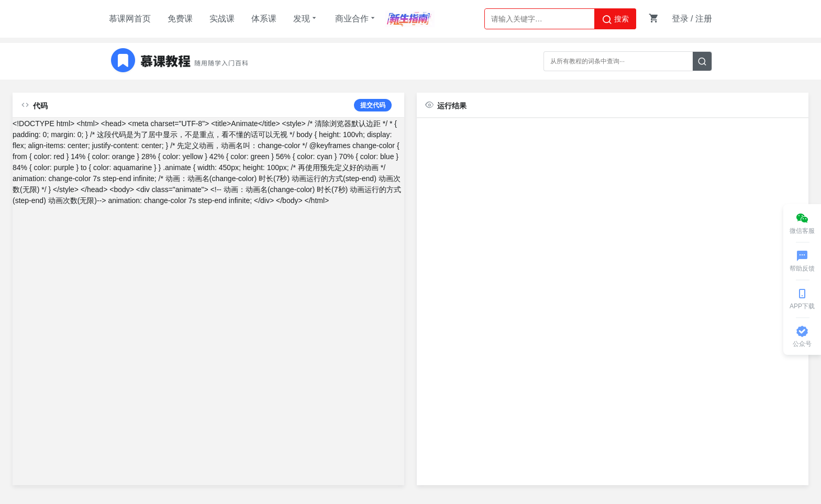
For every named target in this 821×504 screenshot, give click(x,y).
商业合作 (356, 18)
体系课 (264, 19)
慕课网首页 (130, 19)
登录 (680, 19)
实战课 (222, 19)
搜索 (615, 19)
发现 (306, 18)
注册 (704, 19)
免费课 (180, 19)
